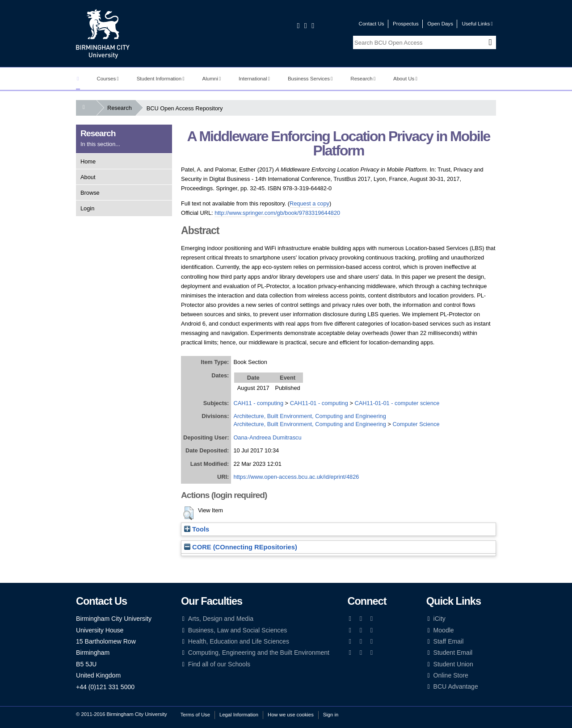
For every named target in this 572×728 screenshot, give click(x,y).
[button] (188, 513)
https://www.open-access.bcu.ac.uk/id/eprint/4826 (296, 477)
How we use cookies (291, 715)
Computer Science (416, 424)
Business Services (310, 79)
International (254, 79)
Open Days (440, 24)
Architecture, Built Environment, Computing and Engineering (309, 416)
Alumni (212, 79)
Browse (90, 193)
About (88, 177)
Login (87, 208)
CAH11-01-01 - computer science (397, 403)
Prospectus (406, 24)
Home (88, 161)
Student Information (161, 79)
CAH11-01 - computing (319, 403)
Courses (107, 79)
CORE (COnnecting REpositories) (241, 547)
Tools (197, 529)
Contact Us (372, 24)
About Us (405, 79)
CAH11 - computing (258, 403)
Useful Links (477, 24)
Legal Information (239, 715)
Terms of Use (195, 715)
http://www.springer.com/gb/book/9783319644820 (277, 213)
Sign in (331, 715)
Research (363, 79)
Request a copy (309, 203)
